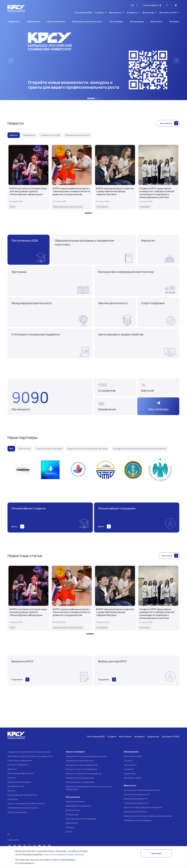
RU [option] (132, 5)
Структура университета (20, 760)
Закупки (11, 791)
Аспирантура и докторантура (80, 778)
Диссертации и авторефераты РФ (82, 765)
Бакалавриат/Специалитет (78, 806)
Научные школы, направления (80, 782)
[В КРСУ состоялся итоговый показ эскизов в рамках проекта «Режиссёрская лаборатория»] (28, 177)
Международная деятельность (23, 795)
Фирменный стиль (16, 786)
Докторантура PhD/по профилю (81, 819)
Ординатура (72, 823)
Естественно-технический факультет (142, 790)
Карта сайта (13, 840)
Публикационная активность (80, 761)
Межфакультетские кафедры (138, 820)
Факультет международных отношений (143, 807)
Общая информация (17, 812)
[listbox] (135, 5)
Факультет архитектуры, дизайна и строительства (148, 816)
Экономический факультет (137, 794)
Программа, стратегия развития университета (30, 756)
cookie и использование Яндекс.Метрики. (63, 854)
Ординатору (130, 774)
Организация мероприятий (21, 773)
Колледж (70, 827)
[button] (91, 98)
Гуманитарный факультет (136, 803)
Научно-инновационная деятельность (26, 803)
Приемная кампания (75, 801)
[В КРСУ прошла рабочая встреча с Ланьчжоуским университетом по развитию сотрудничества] (72, 177)
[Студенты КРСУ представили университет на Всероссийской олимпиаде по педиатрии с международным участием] (158, 177)
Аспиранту (129, 769)
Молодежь (13, 799)
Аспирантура (72, 814)
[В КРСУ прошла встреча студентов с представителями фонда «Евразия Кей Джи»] (115, 177)
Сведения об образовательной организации (29, 752)
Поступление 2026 (133, 756)
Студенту (129, 761)
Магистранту (130, 765)
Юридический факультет (136, 799)
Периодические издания (19, 782)
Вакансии (12, 769)
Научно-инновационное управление (83, 774)
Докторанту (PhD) (133, 778)
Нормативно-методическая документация (86, 756)
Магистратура (73, 810)
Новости (12, 778)
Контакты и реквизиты (18, 765)
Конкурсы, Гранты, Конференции (81, 769)
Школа (69, 832)
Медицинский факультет (136, 812)
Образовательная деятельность (23, 808)
